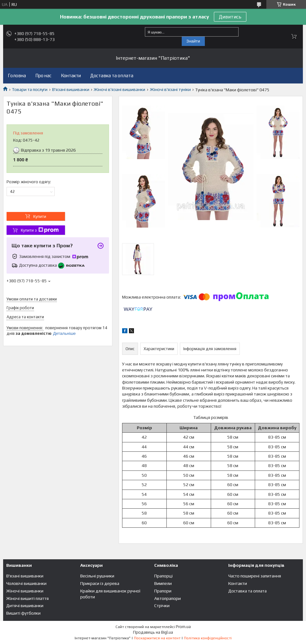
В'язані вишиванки (71, 89)
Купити (40, 216)
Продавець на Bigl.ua (153, 632)
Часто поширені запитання (255, 576)
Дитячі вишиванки (25, 606)
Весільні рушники (97, 576)
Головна (17, 75)
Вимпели (163, 583)
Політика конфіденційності (208, 638)
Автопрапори (168, 598)
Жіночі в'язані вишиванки (119, 89)
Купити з (39, 230)
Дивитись (230, 17)
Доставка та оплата (112, 75)
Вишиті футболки (23, 613)
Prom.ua (183, 627)
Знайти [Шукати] (193, 41)
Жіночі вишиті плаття (27, 598)
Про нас (43, 75)
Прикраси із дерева (100, 583)
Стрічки (162, 606)
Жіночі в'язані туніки (170, 89)
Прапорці (163, 576)
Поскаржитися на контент (157, 638)
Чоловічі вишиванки (26, 583)
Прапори (163, 591)
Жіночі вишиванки (25, 591)
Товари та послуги (30, 89)
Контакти (71, 75)
